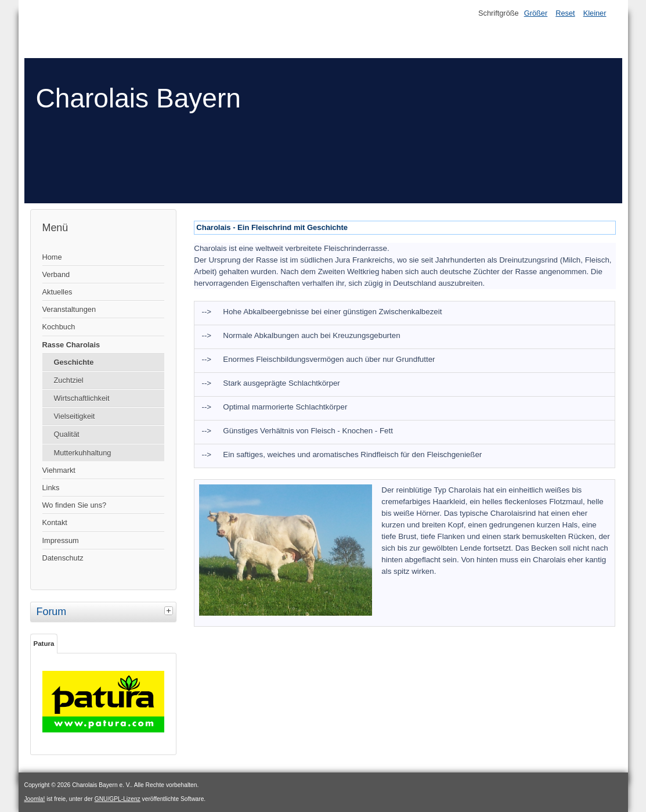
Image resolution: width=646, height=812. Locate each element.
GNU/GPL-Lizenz (118, 799)
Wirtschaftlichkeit (82, 398)
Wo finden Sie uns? (75, 505)
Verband (56, 274)
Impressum (61, 540)
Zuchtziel (69, 380)
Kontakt (55, 522)
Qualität (67, 434)
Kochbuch (59, 327)
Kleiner (595, 13)
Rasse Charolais (71, 345)
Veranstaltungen (69, 309)
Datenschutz (63, 558)
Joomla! (35, 799)
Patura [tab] (44, 644)
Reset (565, 13)
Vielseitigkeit (75, 416)
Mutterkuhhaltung (83, 453)
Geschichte (74, 362)
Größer (536, 13)
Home (52, 257)
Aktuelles (57, 292)
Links (51, 488)
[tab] (170, 610)
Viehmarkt (59, 470)
